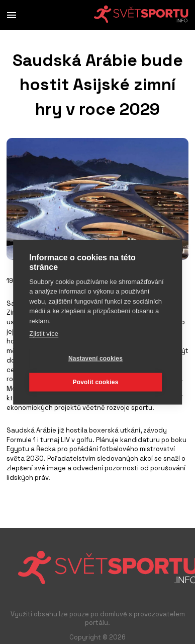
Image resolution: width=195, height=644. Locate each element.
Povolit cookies (95, 382)
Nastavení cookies (95, 359)
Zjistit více (44, 334)
